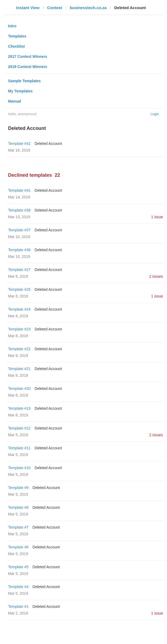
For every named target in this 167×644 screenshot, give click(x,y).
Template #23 (19, 329)
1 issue (157, 217)
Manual (14, 101)
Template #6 (18, 547)
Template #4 (18, 587)
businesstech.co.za (88, 8)
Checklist (16, 46)
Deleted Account (48, 144)
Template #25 (19, 289)
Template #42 (19, 144)
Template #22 (19, 349)
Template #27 (19, 270)
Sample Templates (24, 81)
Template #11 (19, 448)
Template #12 (19, 428)
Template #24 (19, 309)
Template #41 (19, 190)
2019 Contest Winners (28, 67)
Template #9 (18, 488)
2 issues (156, 276)
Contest (55, 8)
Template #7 (18, 527)
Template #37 (19, 230)
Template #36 (19, 250)
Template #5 (18, 567)
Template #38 (19, 210)
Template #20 (19, 389)
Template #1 (18, 607)
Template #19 (19, 408)
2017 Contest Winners (28, 57)
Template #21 (19, 369)
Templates (17, 36)
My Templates (20, 91)
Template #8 (18, 507)
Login (155, 114)
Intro (12, 26)
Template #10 (19, 468)
